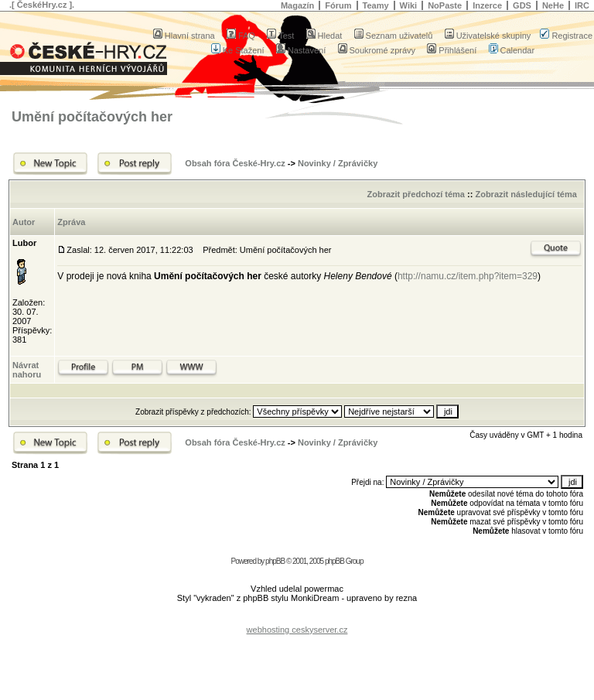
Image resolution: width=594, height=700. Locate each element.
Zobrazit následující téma (526, 194)
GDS (522, 5)
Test (280, 36)
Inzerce (487, 5)
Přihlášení (452, 50)
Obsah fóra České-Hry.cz (235, 163)
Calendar (512, 50)
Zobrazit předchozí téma (416, 194)
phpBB (275, 561)
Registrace (566, 36)
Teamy (376, 5)
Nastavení (301, 50)
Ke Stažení (238, 50)
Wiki (409, 5)
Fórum (338, 5)
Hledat (324, 36)
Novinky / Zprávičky (338, 163)
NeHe (553, 5)
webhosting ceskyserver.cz (297, 630)
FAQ (241, 36)
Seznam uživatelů (394, 36)
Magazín (297, 5)
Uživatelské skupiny (488, 36)
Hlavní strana (184, 36)
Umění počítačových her (92, 117)
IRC (582, 5)
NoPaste (445, 5)
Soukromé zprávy (377, 50)
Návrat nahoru (27, 370)
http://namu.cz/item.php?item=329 (468, 276)
